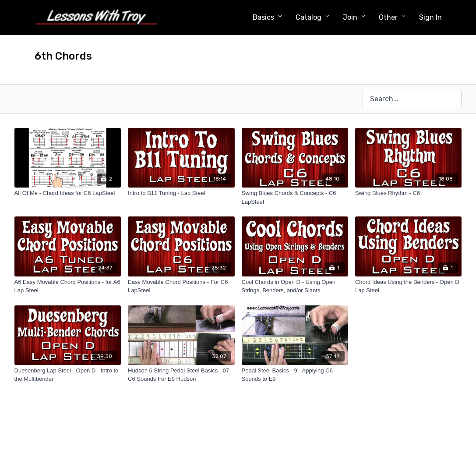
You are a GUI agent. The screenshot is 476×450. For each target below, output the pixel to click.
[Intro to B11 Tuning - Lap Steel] (181, 193)
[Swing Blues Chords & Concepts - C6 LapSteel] (295, 197)
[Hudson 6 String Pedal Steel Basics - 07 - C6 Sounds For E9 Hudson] (181, 375)
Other (392, 17)
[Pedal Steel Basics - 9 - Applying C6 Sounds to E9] (295, 375)
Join (354, 17)
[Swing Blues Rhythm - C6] (408, 193)
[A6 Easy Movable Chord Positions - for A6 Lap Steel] (68, 286)
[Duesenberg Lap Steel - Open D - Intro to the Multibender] (68, 375)
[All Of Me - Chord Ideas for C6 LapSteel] (68, 193)
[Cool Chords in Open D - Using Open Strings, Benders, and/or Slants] (295, 286)
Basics (268, 17)
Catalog (313, 17)
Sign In (430, 17)
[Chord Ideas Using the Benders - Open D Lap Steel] (408, 286)
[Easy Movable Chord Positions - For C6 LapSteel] (181, 286)
